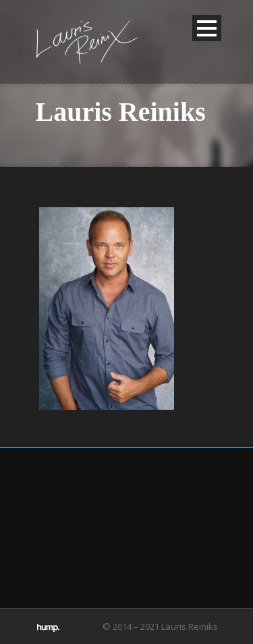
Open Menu (207, 28)
